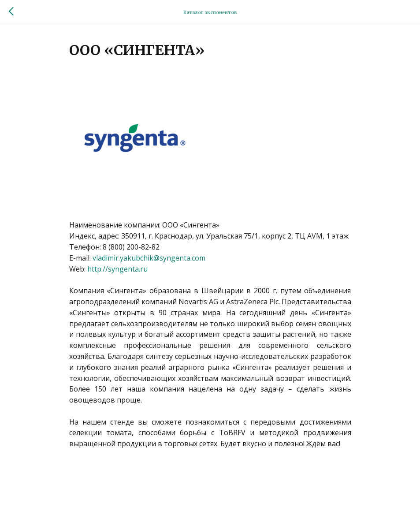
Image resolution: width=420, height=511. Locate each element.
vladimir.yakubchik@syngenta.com (149, 258)
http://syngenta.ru (117, 269)
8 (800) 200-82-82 (131, 247)
